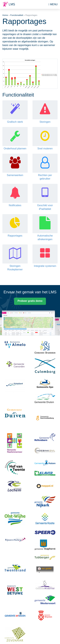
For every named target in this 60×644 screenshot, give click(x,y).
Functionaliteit (17, 15)
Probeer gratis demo (30, 301)
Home (5, 15)
